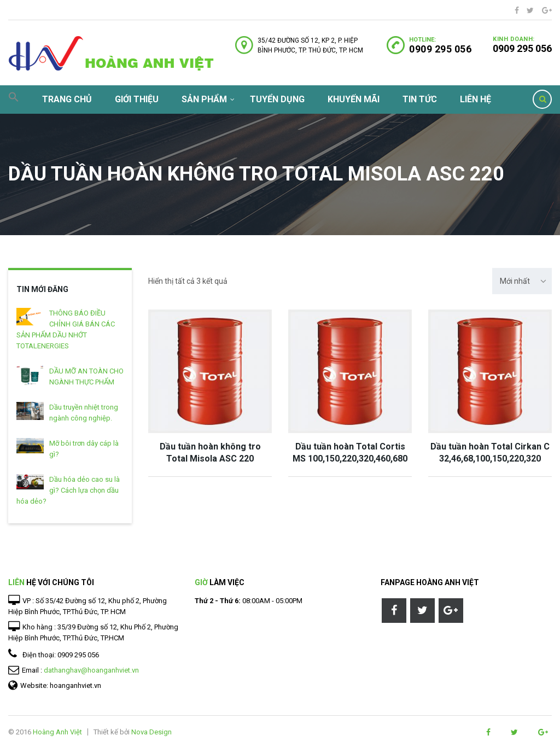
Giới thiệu (137, 99)
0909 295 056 (522, 48)
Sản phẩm (204, 99)
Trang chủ (67, 99)
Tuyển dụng (277, 99)
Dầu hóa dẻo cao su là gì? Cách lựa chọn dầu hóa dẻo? (68, 490)
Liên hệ (476, 99)
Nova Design (151, 732)
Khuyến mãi (354, 99)
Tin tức (420, 99)
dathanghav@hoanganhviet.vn (91, 670)
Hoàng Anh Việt (57, 732)
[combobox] (522, 281)
